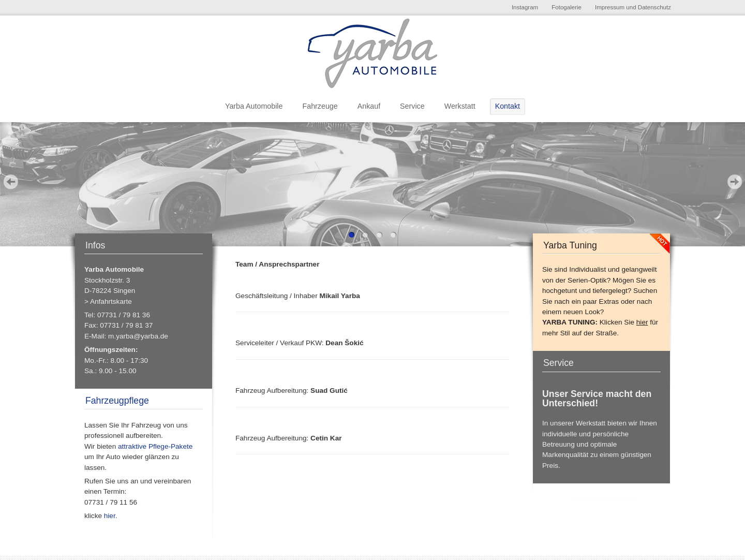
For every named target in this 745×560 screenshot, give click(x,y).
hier (642, 322)
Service (412, 106)
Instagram (525, 7)
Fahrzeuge (320, 106)
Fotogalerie (567, 7)
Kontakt (508, 106)
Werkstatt (460, 106)
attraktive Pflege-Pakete (155, 446)
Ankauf (369, 106)
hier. (110, 516)
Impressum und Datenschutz (633, 7)
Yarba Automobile (254, 106)
